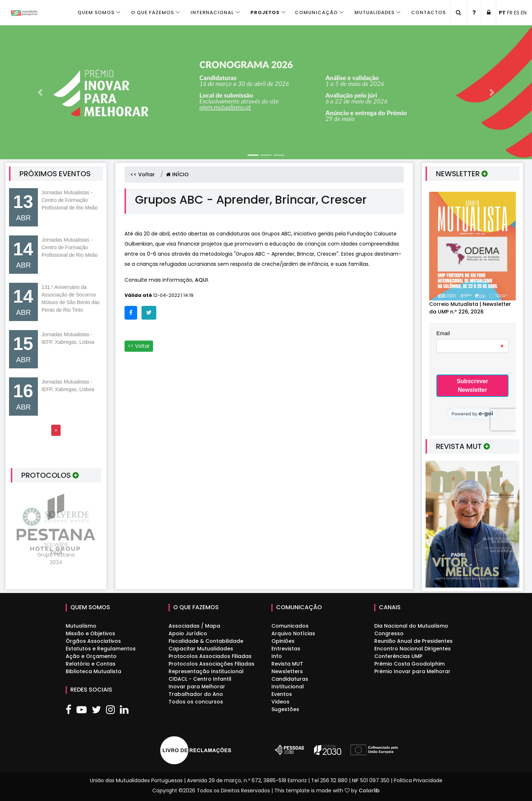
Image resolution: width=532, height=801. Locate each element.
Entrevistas (286, 649)
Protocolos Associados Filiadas (210, 656)
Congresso (389, 633)
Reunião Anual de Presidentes (413, 641)
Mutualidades (374, 12)
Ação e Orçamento (91, 656)
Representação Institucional (206, 671)
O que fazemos (152, 12)
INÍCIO (177, 174)
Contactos (428, 12)
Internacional (212, 12)
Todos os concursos (196, 702)
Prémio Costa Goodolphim (409, 664)
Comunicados (290, 626)
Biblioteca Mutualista (93, 671)
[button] (40, 92)
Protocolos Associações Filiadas (212, 664)
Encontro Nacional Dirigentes (413, 649)
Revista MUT (287, 664)
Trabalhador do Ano (196, 694)
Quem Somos (96, 12)
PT (502, 13)
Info (277, 656)
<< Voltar (143, 174)
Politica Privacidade (418, 780)
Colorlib (369, 791)
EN (524, 13)
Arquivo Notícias (293, 633)
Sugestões (285, 709)
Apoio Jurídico (188, 633)
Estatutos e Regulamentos (101, 649)
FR (510, 13)
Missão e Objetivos (90, 633)
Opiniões (283, 641)
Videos (280, 702)
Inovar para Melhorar (197, 687)
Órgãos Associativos (93, 641)
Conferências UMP (398, 656)
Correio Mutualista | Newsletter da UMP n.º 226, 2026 (470, 308)
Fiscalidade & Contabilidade (206, 641)
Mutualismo (81, 626)
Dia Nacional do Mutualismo (411, 626)
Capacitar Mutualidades (201, 649)
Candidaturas (290, 679)
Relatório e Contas (91, 664)
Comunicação (316, 12)
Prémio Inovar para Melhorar (412, 671)
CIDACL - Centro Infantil (200, 679)
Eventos (282, 694)
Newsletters (287, 671)
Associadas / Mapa (194, 626)
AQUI (201, 280)
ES (517, 13)
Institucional (288, 687)
